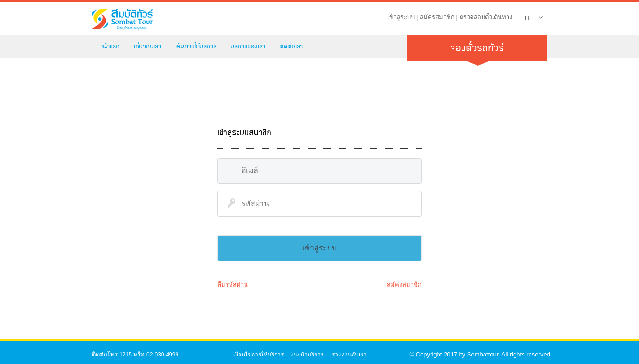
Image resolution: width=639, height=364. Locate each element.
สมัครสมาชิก (437, 17)
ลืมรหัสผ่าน (233, 284)
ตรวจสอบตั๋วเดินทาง (486, 17)
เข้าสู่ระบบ (401, 17)
